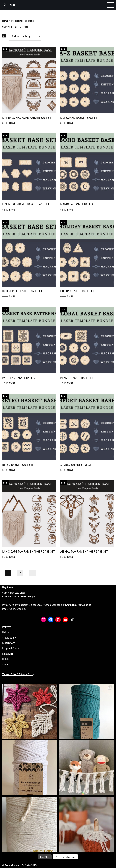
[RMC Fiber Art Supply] (9, 5)
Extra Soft (8, 654)
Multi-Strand (9, 643)
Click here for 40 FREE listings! (19, 597)
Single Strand (9, 638)
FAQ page (70, 605)
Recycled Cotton (11, 648)
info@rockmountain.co (14, 609)
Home (5, 21)
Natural (6, 632)
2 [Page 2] (20, 573)
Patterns (7, 627)
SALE (5, 665)
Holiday (6, 659)
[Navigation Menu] (110, 5)
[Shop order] (25, 36)
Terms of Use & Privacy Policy (18, 674)
